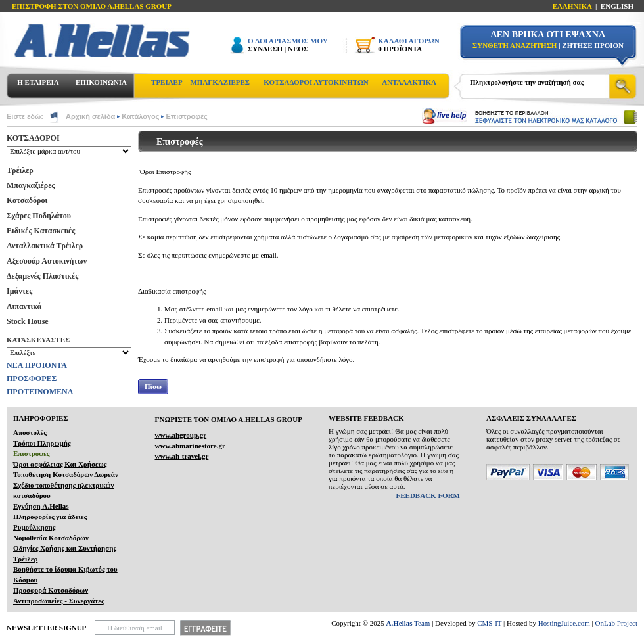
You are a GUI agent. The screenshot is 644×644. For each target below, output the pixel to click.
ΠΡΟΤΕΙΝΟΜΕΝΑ (40, 392)
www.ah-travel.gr (181, 456)
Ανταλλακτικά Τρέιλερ (45, 246)
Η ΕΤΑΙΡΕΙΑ (38, 82)
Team (408, 623)
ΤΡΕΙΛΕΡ (167, 82)
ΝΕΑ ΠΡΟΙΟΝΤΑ (37, 365)
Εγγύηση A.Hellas (41, 506)
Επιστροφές (186, 116)
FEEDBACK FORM (428, 495)
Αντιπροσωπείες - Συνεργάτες (59, 601)
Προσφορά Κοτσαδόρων (51, 590)
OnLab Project (616, 623)
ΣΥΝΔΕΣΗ (265, 49)
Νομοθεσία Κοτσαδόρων (51, 538)
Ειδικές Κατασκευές (41, 231)
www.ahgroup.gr (180, 435)
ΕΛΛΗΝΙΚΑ (572, 6)
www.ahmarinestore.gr (190, 446)
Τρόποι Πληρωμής (42, 443)
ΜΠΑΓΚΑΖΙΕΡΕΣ (220, 82)
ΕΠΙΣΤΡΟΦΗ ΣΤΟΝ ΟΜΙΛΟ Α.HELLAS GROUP (92, 6)
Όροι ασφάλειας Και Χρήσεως (60, 464)
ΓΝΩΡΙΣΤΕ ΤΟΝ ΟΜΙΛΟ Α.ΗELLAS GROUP (228, 419)
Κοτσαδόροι (27, 200)
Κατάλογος (140, 116)
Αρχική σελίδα (90, 116)
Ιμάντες (19, 291)
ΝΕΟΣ (298, 49)
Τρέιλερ (20, 170)
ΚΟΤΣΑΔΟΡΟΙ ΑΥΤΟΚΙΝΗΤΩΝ (316, 82)
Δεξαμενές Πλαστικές (42, 276)
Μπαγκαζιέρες (31, 185)
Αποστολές (30, 432)
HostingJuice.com (564, 623)
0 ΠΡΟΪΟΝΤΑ (400, 49)
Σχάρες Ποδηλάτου (39, 216)
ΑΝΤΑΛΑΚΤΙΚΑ (409, 82)
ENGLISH (617, 6)
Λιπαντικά (24, 306)
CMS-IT (489, 623)
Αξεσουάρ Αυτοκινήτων (47, 261)
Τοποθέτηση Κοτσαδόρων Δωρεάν (66, 474)
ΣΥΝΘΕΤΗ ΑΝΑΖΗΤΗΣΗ (515, 45)
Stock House (28, 321)
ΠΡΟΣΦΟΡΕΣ (32, 379)
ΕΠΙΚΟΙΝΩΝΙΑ (101, 82)
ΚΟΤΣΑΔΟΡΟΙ (33, 138)
